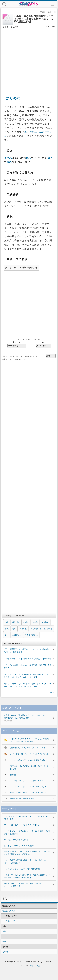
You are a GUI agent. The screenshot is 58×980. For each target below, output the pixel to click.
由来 (7, 622)
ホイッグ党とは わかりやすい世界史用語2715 (30, 754)
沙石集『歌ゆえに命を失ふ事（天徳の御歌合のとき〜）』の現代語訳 (24, 885)
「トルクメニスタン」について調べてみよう (28, 787)
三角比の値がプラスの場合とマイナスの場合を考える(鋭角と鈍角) (26, 818)
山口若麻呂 (17, 635)
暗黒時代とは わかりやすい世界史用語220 (28, 793)
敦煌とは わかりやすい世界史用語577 (20, 846)
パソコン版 (35, 966)
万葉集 (35, 622)
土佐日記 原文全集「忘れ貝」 (17, 840)
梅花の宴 (23, 629)
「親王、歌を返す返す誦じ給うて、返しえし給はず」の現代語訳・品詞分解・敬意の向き (27, 876)
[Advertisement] (29, 59)
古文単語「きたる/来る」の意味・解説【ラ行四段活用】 (30, 767)
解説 (7, 629)
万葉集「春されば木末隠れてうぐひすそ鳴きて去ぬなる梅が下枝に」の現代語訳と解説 (27, 718)
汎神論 (13, 775)
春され (8, 158)
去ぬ (9, 162)
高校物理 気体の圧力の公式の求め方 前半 (28, 748)
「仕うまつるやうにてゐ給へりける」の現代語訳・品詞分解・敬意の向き (27, 832)
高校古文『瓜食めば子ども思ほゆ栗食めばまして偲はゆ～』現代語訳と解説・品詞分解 (27, 853)
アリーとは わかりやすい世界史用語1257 (22, 825)
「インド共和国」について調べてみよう (27, 781)
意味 (14, 629)
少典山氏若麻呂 (31, 635)
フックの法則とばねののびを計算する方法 (28, 760)
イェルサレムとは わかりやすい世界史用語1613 (24, 869)
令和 (7, 635)
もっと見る (50, 693)
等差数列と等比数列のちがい (22, 798)
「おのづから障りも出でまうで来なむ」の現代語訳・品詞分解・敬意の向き (29, 740)
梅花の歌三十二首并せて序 (41, 629)
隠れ (29, 158)
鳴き (50, 158)
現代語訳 (16, 622)
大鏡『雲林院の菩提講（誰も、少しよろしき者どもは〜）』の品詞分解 (25, 862)
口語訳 (26, 622)
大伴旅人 (45, 622)
